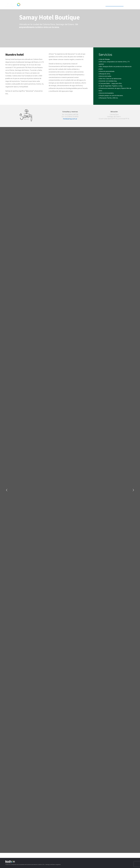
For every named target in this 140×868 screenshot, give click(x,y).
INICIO (79, 5)
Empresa (88, 5)
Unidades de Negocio (115, 5)
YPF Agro (99, 5)
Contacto (131, 5)
